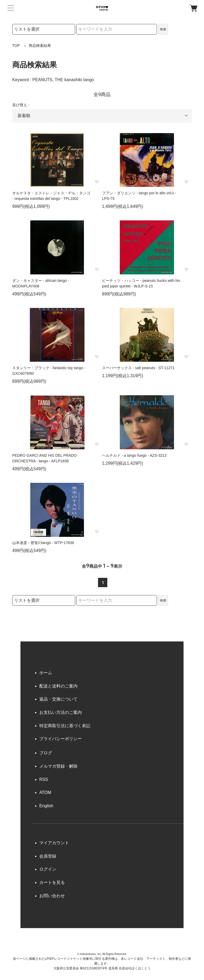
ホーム (46, 673)
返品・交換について (58, 699)
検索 (163, 29)
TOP (16, 46)
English (46, 806)
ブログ (46, 753)
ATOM (45, 792)
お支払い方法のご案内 (61, 712)
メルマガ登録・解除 (58, 766)
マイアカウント (54, 843)
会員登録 (48, 856)
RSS (44, 779)
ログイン (48, 869)
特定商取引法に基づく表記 (65, 726)
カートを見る (52, 882)
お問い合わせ (52, 896)
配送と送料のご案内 (58, 686)
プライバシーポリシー (61, 739)
